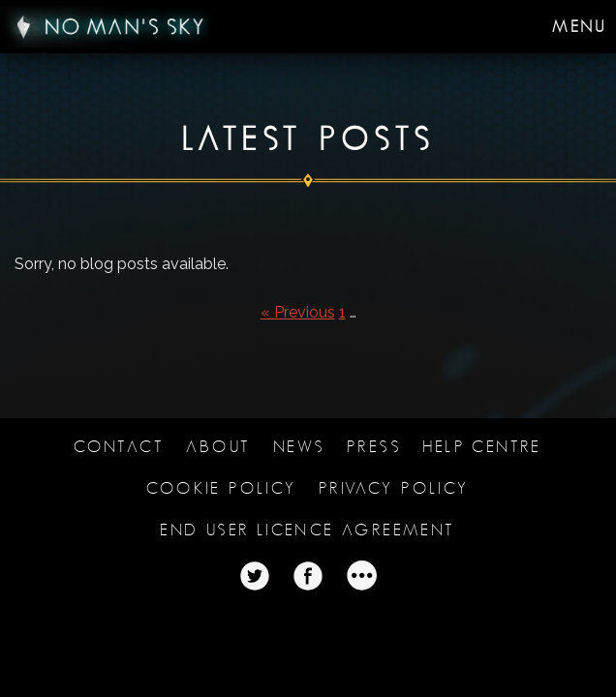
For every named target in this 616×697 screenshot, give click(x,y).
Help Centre (482, 447)
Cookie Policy (221, 488)
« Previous (298, 312)
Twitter (255, 576)
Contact (119, 447)
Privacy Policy (394, 488)
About (218, 447)
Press (374, 447)
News (299, 447)
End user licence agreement (308, 530)
